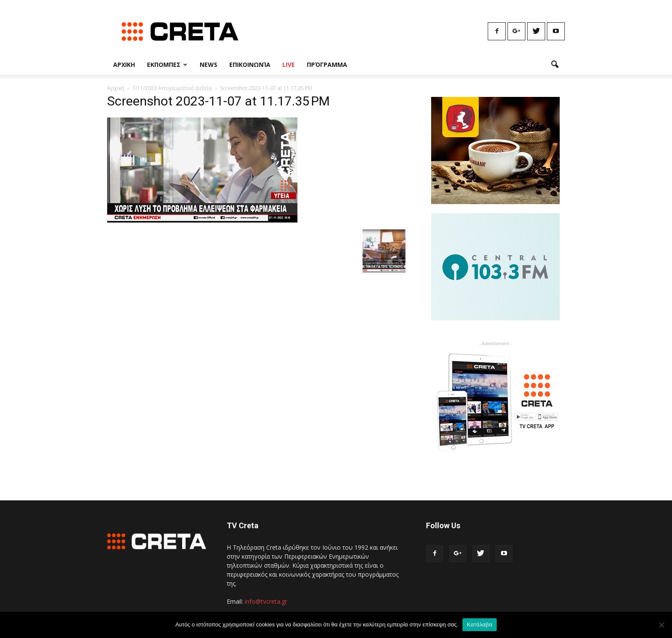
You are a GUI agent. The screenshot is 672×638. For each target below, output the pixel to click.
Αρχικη (124, 65)
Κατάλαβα (479, 624)
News (208, 65)
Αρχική (116, 88)
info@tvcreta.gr (266, 601)
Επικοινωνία (250, 65)
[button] (555, 65)
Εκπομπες (167, 65)
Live (289, 65)
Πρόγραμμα (327, 65)
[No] (661, 625)
